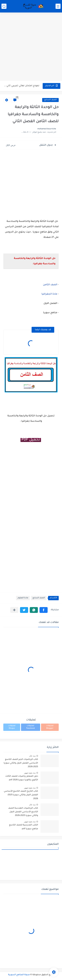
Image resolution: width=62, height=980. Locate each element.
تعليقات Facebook (31, 727)
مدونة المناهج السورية (19, 975)
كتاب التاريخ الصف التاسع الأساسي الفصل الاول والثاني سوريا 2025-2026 (21, 795)
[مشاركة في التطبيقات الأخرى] (14, 610)
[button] (44, 610)
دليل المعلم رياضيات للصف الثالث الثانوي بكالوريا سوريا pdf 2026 (22, 778)
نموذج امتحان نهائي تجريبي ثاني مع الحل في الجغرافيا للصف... (22, 86)
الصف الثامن (50, 285)
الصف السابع (50, 100)
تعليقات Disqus (12, 727)
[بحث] (4, 6)
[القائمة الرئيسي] (58, 6)
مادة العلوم (23, 598)
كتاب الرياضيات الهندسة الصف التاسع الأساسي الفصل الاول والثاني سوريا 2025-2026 (23, 812)
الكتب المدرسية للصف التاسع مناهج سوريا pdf (24, 827)
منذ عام (32, 756)
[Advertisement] (31, 47)
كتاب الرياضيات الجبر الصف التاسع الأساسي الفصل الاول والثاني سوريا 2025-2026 (21, 763)
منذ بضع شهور (30, 773)
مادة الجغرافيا (49, 294)
